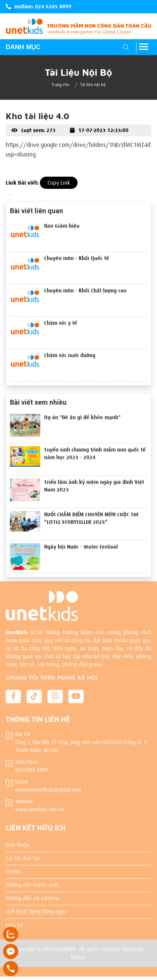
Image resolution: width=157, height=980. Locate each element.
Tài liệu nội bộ (93, 85)
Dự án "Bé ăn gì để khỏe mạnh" (82, 417)
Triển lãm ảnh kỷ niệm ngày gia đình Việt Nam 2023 (94, 486)
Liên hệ (14, 921)
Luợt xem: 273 (33, 130)
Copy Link (59, 183)
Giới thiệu (17, 841)
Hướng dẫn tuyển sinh (32, 881)
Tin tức (13, 868)
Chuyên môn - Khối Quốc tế (77, 258)
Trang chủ (60, 85)
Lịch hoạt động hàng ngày (36, 908)
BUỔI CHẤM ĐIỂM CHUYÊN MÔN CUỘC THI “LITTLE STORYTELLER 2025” (91, 518)
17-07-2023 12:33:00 (99, 130)
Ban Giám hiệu (62, 226)
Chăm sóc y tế (61, 323)
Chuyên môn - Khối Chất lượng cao (85, 291)
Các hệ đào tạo (23, 854)
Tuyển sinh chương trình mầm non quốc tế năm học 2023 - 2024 (95, 454)
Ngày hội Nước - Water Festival (81, 547)
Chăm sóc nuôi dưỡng (70, 355)
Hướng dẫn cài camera (32, 894)
